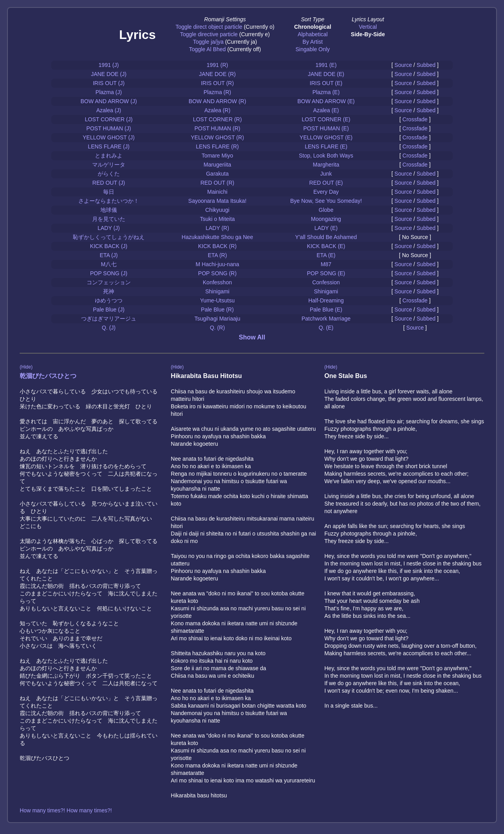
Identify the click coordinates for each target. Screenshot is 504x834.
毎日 (109, 192)
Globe (326, 210)
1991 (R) (217, 65)
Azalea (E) (326, 110)
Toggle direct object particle (209, 27)
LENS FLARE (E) (326, 146)
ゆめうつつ (109, 300)
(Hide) (26, 367)
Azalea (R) (217, 110)
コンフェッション (109, 282)
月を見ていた (109, 219)
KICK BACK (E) (326, 246)
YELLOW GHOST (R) (217, 137)
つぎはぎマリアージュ (109, 319)
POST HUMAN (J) (108, 128)
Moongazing (326, 219)
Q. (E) (326, 328)
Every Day (326, 192)
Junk (326, 174)
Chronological (313, 27)
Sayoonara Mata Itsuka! (217, 201)
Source (403, 65)
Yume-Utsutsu (217, 300)
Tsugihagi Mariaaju (218, 319)
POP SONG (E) (326, 273)
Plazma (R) (217, 92)
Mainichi (217, 192)
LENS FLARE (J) (109, 146)
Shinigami (217, 291)
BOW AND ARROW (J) (108, 101)
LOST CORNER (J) (108, 119)
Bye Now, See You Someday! (326, 201)
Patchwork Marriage (326, 319)
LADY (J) (109, 228)
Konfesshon (217, 282)
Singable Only (312, 49)
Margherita (326, 165)
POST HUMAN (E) (326, 128)
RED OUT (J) (109, 183)
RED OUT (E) (326, 183)
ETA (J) (109, 255)
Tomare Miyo (217, 156)
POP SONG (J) (109, 273)
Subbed (426, 65)
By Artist (312, 42)
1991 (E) (326, 65)
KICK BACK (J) (109, 246)
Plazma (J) (109, 92)
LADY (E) (326, 228)
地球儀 (109, 210)
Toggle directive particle (209, 34)
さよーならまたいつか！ (109, 201)
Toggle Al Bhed (207, 49)
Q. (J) (109, 328)
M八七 (109, 264)
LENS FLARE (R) (218, 146)
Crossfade (415, 119)
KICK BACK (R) (217, 246)
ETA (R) (218, 255)
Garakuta (217, 174)
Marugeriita (217, 165)
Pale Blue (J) (109, 310)
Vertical (368, 27)
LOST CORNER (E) (326, 119)
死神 (109, 291)
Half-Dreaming (326, 300)
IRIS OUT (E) (326, 83)
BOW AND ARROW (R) (217, 101)
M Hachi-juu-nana (218, 264)
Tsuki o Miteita (218, 219)
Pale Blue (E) (326, 310)
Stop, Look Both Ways (326, 156)
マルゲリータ (109, 165)
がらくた (109, 174)
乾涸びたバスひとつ (48, 376)
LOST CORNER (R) (217, 119)
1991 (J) (108, 65)
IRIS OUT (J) (109, 83)
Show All (252, 337)
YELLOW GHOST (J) (109, 137)
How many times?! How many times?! (66, 810)
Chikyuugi (217, 210)
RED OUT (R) (217, 183)
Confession (326, 282)
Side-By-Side (368, 34)
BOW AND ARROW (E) (326, 101)
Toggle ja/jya (208, 42)
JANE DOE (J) (109, 74)
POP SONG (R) (217, 273)
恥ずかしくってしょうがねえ (109, 237)
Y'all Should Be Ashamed (326, 237)
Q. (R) (217, 328)
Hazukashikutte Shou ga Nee (217, 237)
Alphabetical (313, 34)
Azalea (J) (108, 110)
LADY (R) (217, 228)
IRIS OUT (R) (217, 83)
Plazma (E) (326, 92)
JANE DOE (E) (326, 74)
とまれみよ (109, 156)
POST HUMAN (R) (217, 128)
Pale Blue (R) (217, 310)
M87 (326, 264)
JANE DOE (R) (217, 74)
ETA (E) (326, 255)
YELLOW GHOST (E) (326, 137)
